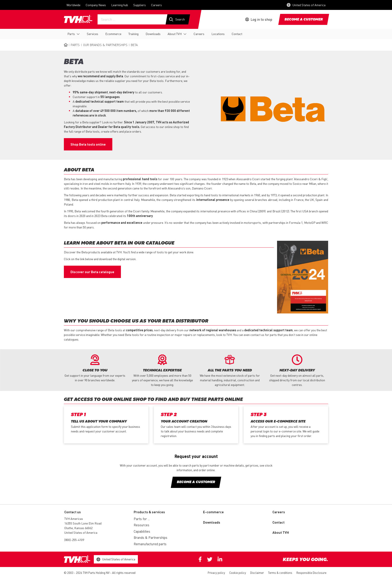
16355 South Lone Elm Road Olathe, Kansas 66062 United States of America (83, 528)
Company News (96, 5)
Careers (156, 5)
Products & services (149, 512)
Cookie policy (238, 573)
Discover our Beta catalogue (92, 272)
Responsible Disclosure (311, 573)
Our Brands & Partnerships (105, 45)
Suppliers (140, 5)
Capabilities (142, 531)
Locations (218, 34)
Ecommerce (113, 34)
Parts (71, 34)
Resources (141, 525)
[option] (95, 368)
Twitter (210, 559)
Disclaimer (257, 573)
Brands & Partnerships (151, 537)
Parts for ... (142, 519)
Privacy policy (216, 573)
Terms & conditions (280, 573)
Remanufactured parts (150, 544)
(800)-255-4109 (74, 540)
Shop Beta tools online (88, 144)
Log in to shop (261, 19)
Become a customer (304, 20)
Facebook (200, 559)
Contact (237, 34)
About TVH (175, 34)
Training (133, 34)
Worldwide (73, 5)
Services (92, 34)
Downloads (153, 34)
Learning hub (120, 5)
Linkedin (220, 559)
